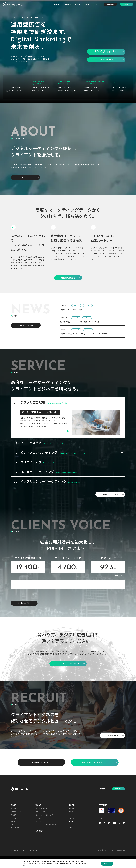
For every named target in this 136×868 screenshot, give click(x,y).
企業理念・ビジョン (17, 856)
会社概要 (14, 849)
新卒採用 (72, 853)
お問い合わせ (127, 4)
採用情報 (87, 4)
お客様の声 (77, 4)
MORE (64, 428)
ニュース (88, 303)
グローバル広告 (41, 856)
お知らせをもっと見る (26, 322)
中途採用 (72, 856)
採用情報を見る (113, 780)
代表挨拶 (14, 853)
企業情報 (57, 4)
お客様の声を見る (24, 647)
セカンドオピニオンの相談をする (95, 807)
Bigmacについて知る (25, 174)
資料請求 (102, 833)
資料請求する (110, 4)
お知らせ (96, 4)
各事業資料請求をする (41, 807)
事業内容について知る (110, 491)
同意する (107, 864)
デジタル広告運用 (41, 853)
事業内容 (66, 4)
